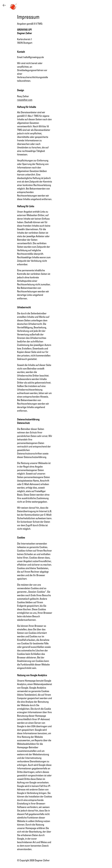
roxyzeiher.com (25, 100)
